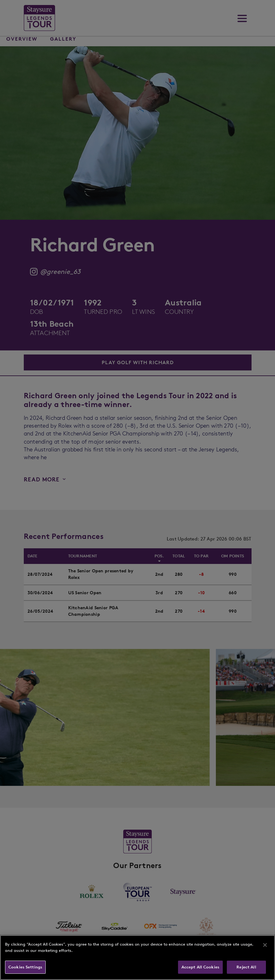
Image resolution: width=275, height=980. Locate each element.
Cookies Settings (25, 967)
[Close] (265, 945)
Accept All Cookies (200, 967)
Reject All (246, 967)
